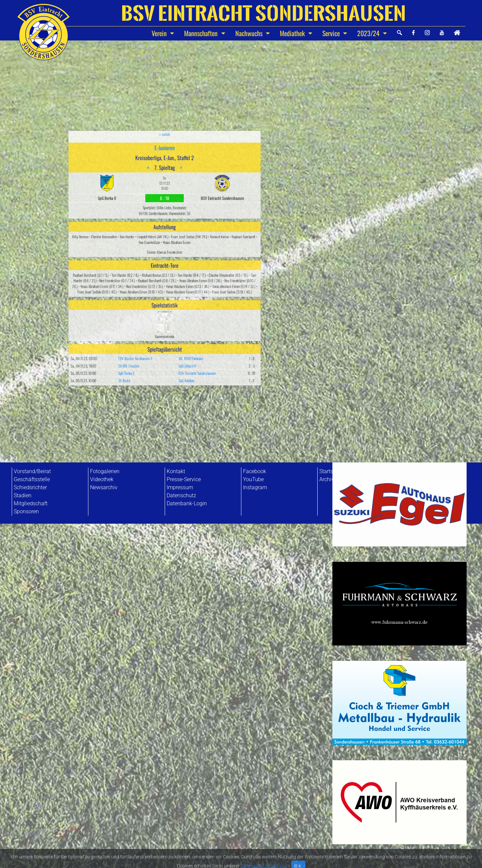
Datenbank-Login (187, 503)
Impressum (180, 487)
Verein (160, 33)
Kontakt (176, 471)
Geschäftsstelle (32, 479)
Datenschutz (181, 495)
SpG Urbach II (177, 316)
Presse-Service (184, 479)
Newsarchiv (104, 487)
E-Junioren (165, 201)
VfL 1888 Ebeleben (179, 312)
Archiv (327, 479)
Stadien (23, 495)
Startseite (330, 471)
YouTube (253, 479)
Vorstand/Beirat (32, 471)
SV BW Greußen (146, 316)
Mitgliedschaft (31, 503)
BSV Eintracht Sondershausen (182, 319)
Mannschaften (202, 33)
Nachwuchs (250, 33)
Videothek (102, 479)
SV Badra (143, 323)
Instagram (255, 487)
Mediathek (293, 33)
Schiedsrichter (30, 487)
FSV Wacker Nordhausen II (149, 312)
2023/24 (369, 33)
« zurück (165, 194)
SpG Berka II (144, 319)
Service (332, 33)
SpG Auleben (176, 323)
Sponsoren (26, 511)
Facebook (255, 471)
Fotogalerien (105, 471)
